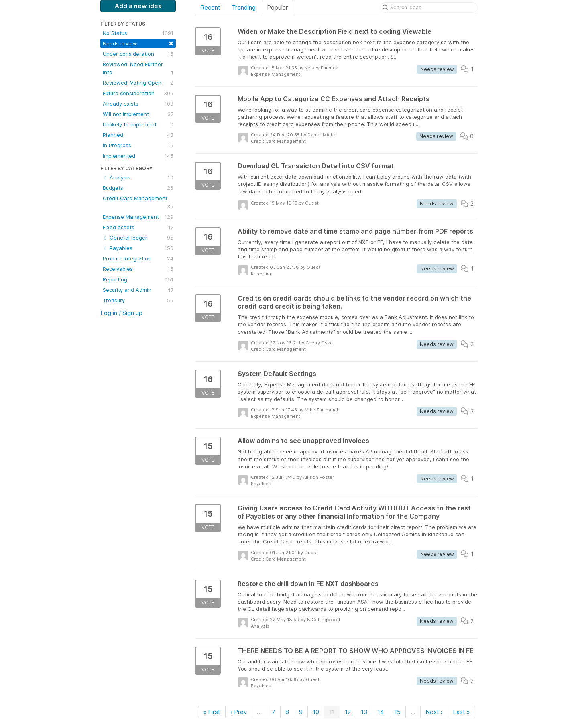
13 (364, 712)
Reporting (138, 279)
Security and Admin (138, 290)
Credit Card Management (138, 203)
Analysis (138, 177)
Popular (277, 7)
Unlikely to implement (138, 124)
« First (212, 712)
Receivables (138, 269)
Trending (244, 7)
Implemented (138, 156)
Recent (210, 7)
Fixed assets (138, 227)
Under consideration (138, 54)
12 (348, 712)
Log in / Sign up (121, 313)
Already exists (138, 104)
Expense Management (138, 217)
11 (332, 712)
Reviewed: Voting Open (138, 83)
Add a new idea (138, 6)
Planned (138, 135)
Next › (434, 712)
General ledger (138, 238)
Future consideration (138, 93)
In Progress (138, 145)
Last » (461, 712)
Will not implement (138, 114)
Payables (138, 248)
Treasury (138, 300)
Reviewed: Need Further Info (138, 69)
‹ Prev (239, 712)
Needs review (138, 43)
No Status (138, 33)
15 (397, 712)
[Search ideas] (429, 8)
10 (316, 712)
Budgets (138, 188)
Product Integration (138, 258)
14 (381, 712)
